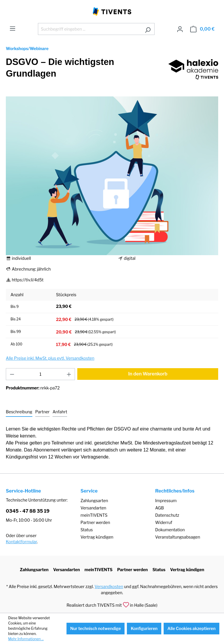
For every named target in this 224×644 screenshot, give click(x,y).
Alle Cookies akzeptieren (191, 628)
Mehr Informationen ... (26, 639)
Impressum (166, 501)
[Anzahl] (41, 374)
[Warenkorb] (202, 29)
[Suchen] (148, 29)
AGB (160, 508)
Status (87, 530)
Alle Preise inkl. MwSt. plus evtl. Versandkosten (50, 358)
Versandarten (93, 508)
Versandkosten (109, 586)
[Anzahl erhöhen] (69, 374)
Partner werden (95, 522)
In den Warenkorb (148, 374)
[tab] (19, 412)
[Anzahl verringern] (12, 374)
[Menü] (13, 29)
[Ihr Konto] (180, 29)
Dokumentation (170, 530)
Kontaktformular (21, 542)
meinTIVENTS (94, 515)
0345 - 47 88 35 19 (28, 511)
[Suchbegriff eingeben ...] (90, 29)
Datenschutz (167, 515)
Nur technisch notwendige (96, 628)
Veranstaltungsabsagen (178, 537)
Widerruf (164, 522)
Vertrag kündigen (97, 537)
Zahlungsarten (94, 501)
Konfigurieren (144, 628)
